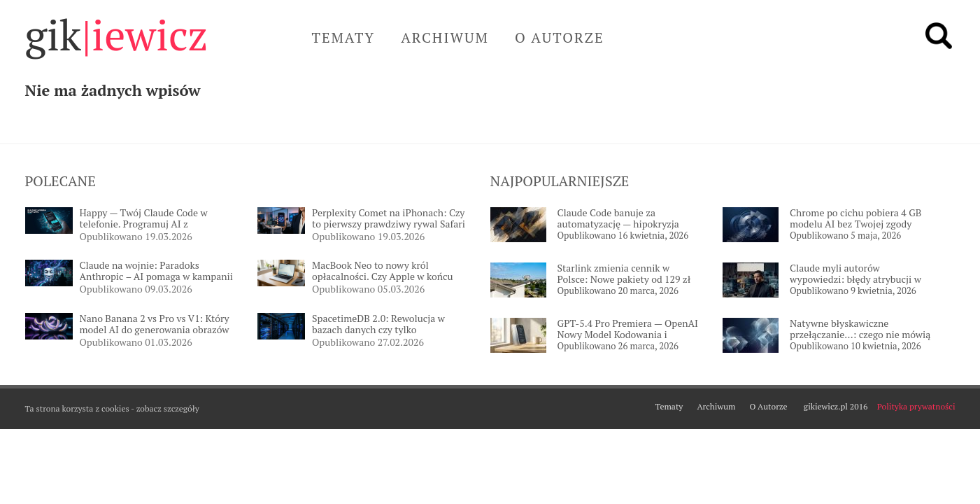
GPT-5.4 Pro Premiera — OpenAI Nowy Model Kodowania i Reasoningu (628, 329)
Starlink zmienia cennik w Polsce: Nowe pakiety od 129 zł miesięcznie (624, 274)
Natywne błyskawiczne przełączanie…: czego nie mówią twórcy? (860, 329)
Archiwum (445, 37)
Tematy (344, 37)
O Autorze (560, 37)
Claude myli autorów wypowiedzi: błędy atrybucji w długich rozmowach (855, 274)
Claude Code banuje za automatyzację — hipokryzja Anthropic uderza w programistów (618, 219)
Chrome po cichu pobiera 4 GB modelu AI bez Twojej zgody (855, 219)
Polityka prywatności (916, 406)
